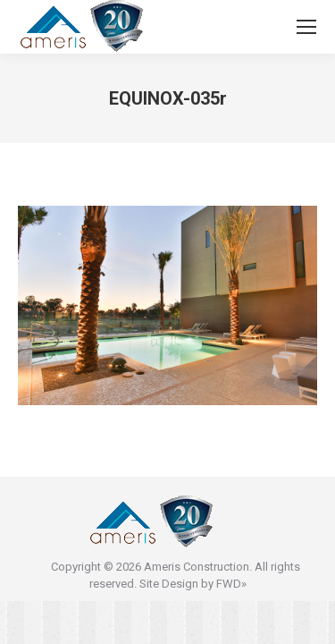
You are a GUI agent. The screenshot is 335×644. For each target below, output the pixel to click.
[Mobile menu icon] (306, 27)
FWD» (231, 584)
